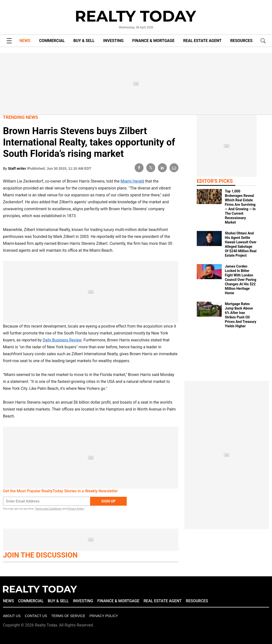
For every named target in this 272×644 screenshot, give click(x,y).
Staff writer (17, 168)
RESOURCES (241, 41)
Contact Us (36, 616)
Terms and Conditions (48, 509)
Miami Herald (132, 181)
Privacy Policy (76, 509)
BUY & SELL (84, 41)
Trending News (21, 117)
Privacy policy (104, 616)
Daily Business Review (62, 340)
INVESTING (113, 41)
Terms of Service (68, 616)
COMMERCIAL (52, 41)
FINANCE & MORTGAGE (153, 41)
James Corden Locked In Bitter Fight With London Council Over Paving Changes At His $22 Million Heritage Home (240, 280)
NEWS (25, 41)
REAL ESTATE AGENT (202, 41)
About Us (12, 616)
